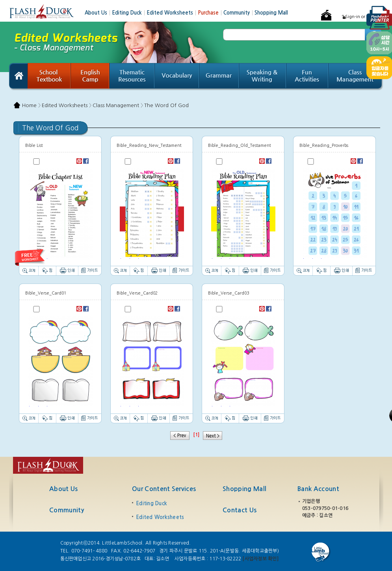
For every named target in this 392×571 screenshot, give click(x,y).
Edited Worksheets (172, 13)
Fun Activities (307, 77)
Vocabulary (177, 77)
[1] (196, 435)
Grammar (219, 77)
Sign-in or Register (364, 17)
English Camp (90, 77)
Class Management (356, 77)
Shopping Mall (271, 13)
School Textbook (49, 77)
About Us (98, 13)
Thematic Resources (132, 77)
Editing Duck (129, 13)
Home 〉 (31, 105)
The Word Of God (166, 105)
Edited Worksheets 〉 (67, 105)
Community (239, 13)
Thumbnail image (60, 213)
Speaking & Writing (263, 77)
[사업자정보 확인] (260, 559)
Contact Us (240, 510)
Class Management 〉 (118, 105)
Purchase (211, 13)
